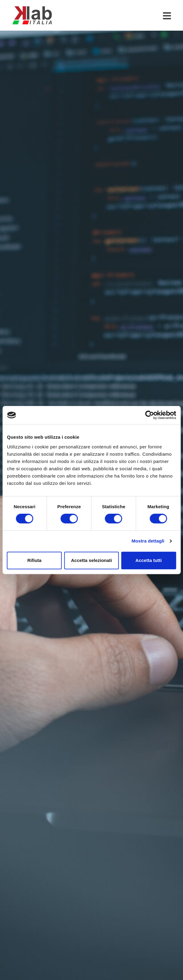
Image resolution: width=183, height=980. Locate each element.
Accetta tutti (149, 560)
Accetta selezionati (91, 560)
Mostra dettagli (148, 541)
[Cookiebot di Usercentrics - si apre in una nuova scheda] (149, 415)
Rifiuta (34, 560)
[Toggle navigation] (168, 15)
